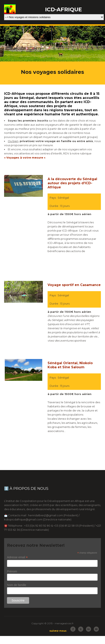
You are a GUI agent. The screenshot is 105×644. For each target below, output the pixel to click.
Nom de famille (17, 585)
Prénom (12, 571)
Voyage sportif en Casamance (74, 285)
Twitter (81, 629)
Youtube (96, 629)
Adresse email (17, 557)
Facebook (73, 629)
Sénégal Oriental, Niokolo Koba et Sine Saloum (70, 365)
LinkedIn (88, 629)
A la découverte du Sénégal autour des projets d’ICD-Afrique (72, 183)
